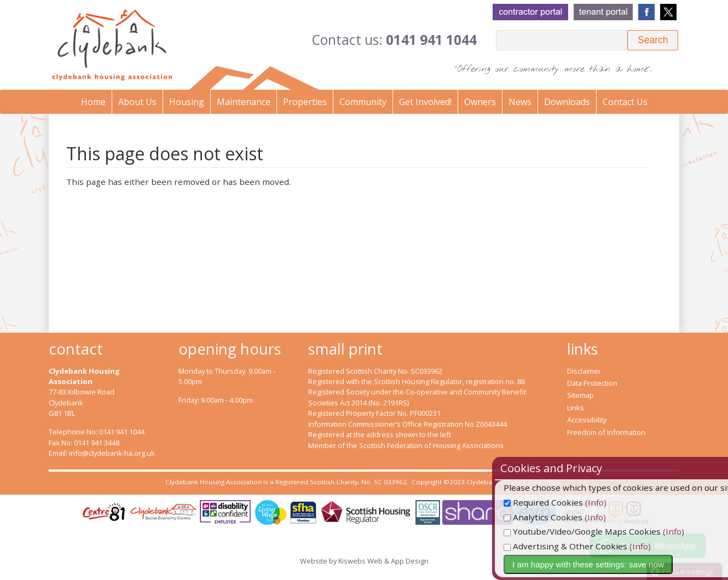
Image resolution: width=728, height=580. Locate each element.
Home (93, 102)
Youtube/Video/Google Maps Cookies (604, 531)
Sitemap (580, 395)
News (520, 102)
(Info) (618, 502)
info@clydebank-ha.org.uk (112, 453)
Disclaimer (584, 371)
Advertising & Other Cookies (587, 546)
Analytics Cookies (565, 517)
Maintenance (244, 102)
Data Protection (592, 383)
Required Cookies (565, 502)
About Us (137, 102)
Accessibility (587, 420)
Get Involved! (425, 102)
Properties (305, 102)
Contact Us (625, 102)
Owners (480, 102)
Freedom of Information (606, 432)
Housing (187, 102)
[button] (653, 40)
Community (363, 102)
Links (576, 408)
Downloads (567, 102)
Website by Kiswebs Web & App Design (364, 561)
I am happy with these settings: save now (610, 564)
